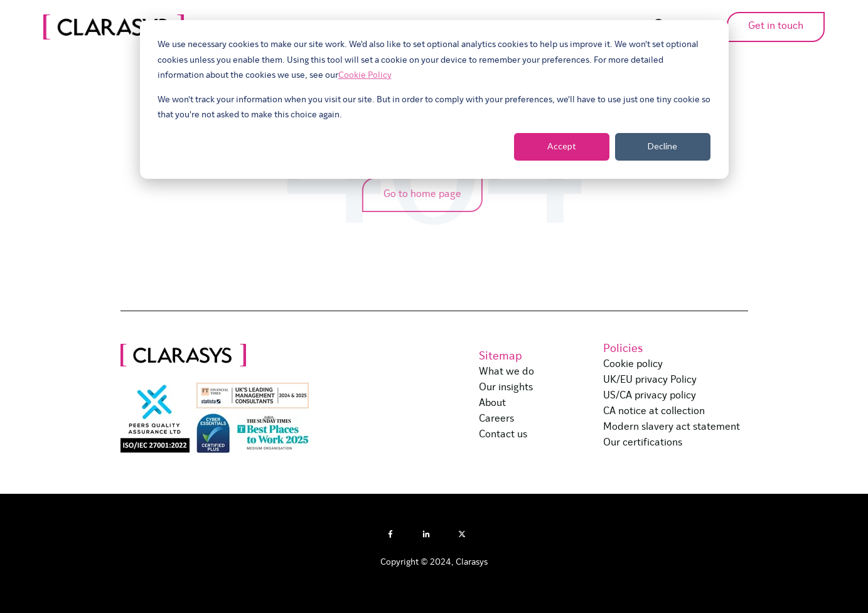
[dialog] (434, 99)
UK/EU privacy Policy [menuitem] (650, 380)
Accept (562, 146)
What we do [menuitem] (506, 372)
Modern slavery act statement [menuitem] (672, 427)
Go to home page (418, 195)
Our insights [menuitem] (506, 388)
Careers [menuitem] (496, 419)
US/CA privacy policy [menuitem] (650, 396)
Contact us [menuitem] (503, 435)
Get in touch (761, 26)
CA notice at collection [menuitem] (654, 412)
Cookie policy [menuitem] (633, 365)
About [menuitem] (492, 403)
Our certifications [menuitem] (643, 443)
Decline (662, 146)
